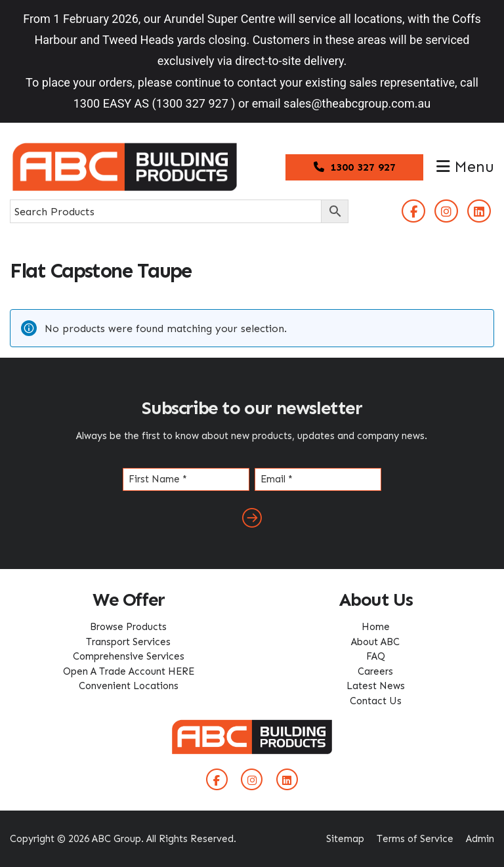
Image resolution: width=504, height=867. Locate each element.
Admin (480, 839)
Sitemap (345, 839)
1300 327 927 (355, 167)
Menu (465, 167)
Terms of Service (415, 839)
